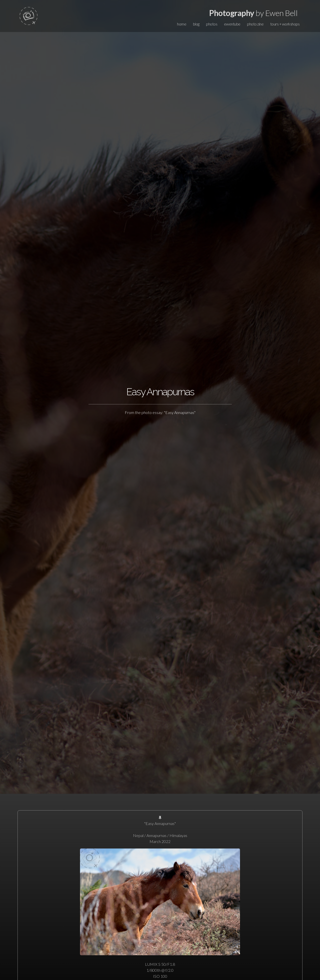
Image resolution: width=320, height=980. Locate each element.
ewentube (232, 24)
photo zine (255, 24)
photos (212, 24)
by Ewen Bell (253, 13)
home (182, 24)
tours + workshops (285, 24)
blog (196, 24)
